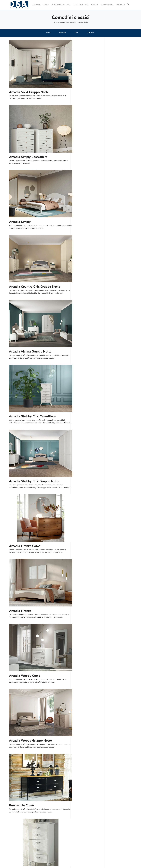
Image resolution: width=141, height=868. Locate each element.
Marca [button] (48, 33)
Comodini (73, 22)
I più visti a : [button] (91, 33)
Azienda (36, 5)
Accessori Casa (81, 5)
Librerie (75, 840)
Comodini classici (83, 22)
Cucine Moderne (47, 840)
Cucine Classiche (47, 843)
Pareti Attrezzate (78, 843)
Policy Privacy (77, 862)
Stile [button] (76, 33)
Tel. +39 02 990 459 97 (19, 846)
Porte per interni (110, 840)
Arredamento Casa (61, 5)
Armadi (75, 851)
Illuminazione (108, 843)
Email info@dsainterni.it (18, 848)
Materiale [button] (63, 33)
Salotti (74, 846)
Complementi (108, 846)
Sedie (43, 848)
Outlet (95, 5)
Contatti (120, 5)
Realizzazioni (107, 5)
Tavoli (43, 846)
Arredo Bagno (109, 848)
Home (55, 22)
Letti (74, 848)
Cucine (46, 5)
